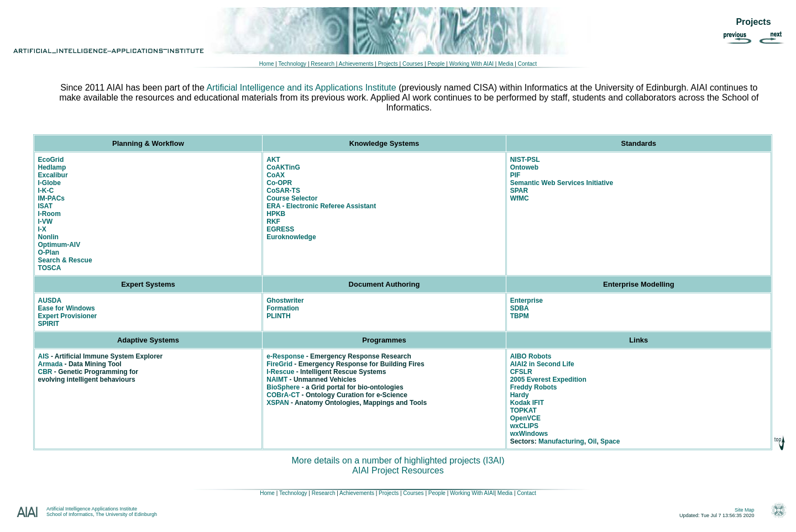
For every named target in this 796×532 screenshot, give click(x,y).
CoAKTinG (283, 167)
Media (506, 64)
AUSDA (50, 301)
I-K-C (46, 191)
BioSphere (283, 387)
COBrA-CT (283, 395)
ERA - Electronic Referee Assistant (321, 206)
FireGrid (279, 364)
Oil (592, 441)
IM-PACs (51, 198)
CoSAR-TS (283, 191)
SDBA (520, 308)
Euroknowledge (291, 237)
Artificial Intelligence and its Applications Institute (301, 88)
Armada (51, 364)
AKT (273, 160)
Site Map (745, 510)
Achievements (355, 64)
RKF (273, 222)
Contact (527, 64)
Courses (413, 64)
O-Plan (49, 252)
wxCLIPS (524, 426)
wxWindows (529, 434)
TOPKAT (523, 410)
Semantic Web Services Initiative (562, 183)
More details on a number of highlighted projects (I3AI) (398, 460)
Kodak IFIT (527, 403)
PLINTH (278, 316)
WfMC (520, 198)
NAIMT (277, 380)
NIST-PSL (525, 160)
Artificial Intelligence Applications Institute (92, 509)
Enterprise (527, 301)
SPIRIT (49, 324)
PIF (515, 175)
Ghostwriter (285, 301)
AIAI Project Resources (398, 470)
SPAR (519, 191)
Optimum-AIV (59, 245)
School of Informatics (70, 514)
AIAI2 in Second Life (542, 364)
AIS (44, 356)
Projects (388, 64)
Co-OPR (279, 183)
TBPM (520, 316)
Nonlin (48, 237)
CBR (45, 372)
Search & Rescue (65, 260)
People (436, 64)
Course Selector (292, 198)
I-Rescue (280, 372)
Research (322, 64)
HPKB (276, 214)
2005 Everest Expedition (548, 380)
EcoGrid (51, 160)
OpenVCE (525, 418)
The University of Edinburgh (126, 514)
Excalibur (53, 175)
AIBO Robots (531, 356)
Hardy (520, 395)
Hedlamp (52, 167)
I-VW (46, 222)
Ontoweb (524, 167)
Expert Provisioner (68, 316)
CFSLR (521, 372)
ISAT (45, 206)
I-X (42, 229)
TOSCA (50, 268)
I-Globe (49, 183)
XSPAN (277, 403)
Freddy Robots (534, 387)
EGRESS (280, 229)
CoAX (276, 175)
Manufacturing (561, 441)
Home (267, 64)
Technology (293, 64)
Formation (283, 308)
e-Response (285, 356)
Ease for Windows (67, 308)
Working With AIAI (472, 64)
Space (610, 441)
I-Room (49, 214)
